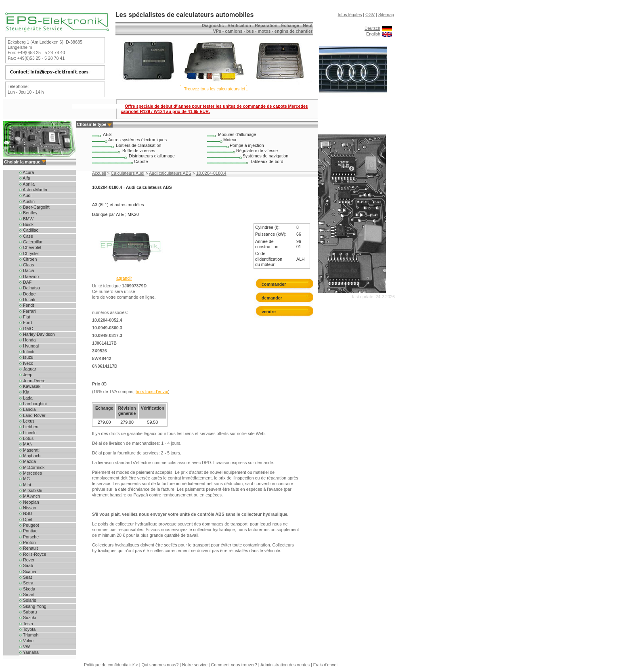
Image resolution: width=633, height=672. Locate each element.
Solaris (28, 600)
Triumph (29, 635)
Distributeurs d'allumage (152, 156)
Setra (26, 583)
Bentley (28, 213)
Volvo (26, 641)
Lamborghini (33, 404)
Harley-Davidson (37, 334)
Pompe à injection (247, 145)
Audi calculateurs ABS (170, 173)
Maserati (29, 450)
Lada (26, 398)
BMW (26, 219)
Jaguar (28, 369)
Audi (25, 195)
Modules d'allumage (237, 134)
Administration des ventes (285, 665)
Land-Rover (32, 415)
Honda (27, 340)
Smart (27, 595)
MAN (26, 444)
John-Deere (32, 381)
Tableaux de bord (267, 161)
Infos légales (350, 15)
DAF (25, 282)
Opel (26, 519)
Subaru (28, 612)
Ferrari (27, 311)
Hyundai (29, 346)
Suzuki (28, 618)
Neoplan (29, 502)
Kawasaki (30, 386)
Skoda (27, 589)
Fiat (25, 317)
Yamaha (29, 652)
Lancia (27, 409)
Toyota (27, 629)
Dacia (27, 270)
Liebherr (29, 427)
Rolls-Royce (33, 554)
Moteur (230, 140)
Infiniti (27, 352)
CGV (370, 15)
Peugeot (29, 525)
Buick (26, 224)
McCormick (32, 467)
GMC (26, 329)
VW (25, 647)
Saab (26, 565)
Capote (141, 161)
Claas (27, 265)
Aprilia (27, 184)
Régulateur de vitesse (257, 151)
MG (25, 479)
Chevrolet (30, 247)
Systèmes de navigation (265, 156)
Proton (27, 542)
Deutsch (372, 28)
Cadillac (29, 230)
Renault (29, 548)
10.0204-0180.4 (211, 173)
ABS (107, 134)
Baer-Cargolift (35, 207)
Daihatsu (30, 288)
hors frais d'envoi (152, 391)
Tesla (26, 624)
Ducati (27, 299)
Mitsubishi (31, 490)
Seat (26, 577)
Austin (27, 201)
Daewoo (29, 276)
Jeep (26, 375)
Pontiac (28, 531)
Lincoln (28, 433)
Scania (28, 572)
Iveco (26, 363)
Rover (27, 560)
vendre (269, 312)
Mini (25, 485)
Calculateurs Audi (128, 173)
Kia (24, 392)
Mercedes (31, 473)
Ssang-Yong (33, 606)
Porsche (29, 537)
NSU (26, 513)
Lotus (26, 438)
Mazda (28, 461)
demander (274, 298)
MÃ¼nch (30, 496)
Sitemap (386, 15)
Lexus (27, 421)
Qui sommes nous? (160, 665)
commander (274, 284)
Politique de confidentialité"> (111, 665)
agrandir (124, 278)
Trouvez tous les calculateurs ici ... (217, 89)
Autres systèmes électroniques (137, 140)
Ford (26, 322)
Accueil (99, 173)
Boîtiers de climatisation (139, 145)
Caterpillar (31, 242)
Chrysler (29, 253)
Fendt (27, 305)
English (373, 34)
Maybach (30, 456)
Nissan (28, 508)
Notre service (195, 665)
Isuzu (26, 357)
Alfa (25, 178)
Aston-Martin (33, 190)
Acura (27, 172)
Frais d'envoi (325, 665)
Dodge (27, 294)
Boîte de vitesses (139, 151)
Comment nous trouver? (234, 665)
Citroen (28, 259)
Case (26, 236)
